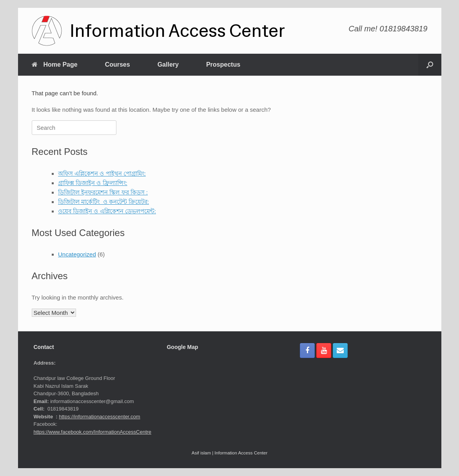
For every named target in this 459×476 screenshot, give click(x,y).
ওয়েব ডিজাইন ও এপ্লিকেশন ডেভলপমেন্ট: (107, 211)
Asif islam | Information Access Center (229, 453)
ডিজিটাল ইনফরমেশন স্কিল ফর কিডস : (103, 192)
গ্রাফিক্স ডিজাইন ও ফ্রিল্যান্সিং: (93, 183)
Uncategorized (77, 254)
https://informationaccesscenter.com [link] (99, 417)
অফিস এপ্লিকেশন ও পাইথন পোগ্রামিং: (102, 174)
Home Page (55, 64)
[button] (430, 65)
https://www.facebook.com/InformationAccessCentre (93, 432)
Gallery (168, 64)
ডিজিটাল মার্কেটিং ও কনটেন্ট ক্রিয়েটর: (103, 202)
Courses (118, 64)
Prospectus (223, 64)
